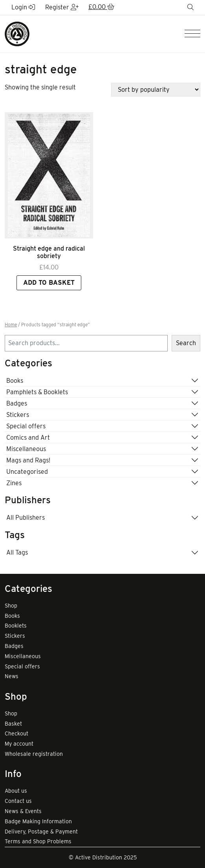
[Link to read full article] (49, 175)
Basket (13, 724)
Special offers (26, 426)
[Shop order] (156, 90)
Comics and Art (28, 438)
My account (19, 744)
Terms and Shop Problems (38, 841)
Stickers (18, 415)
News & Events (23, 811)
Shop (11, 606)
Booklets (16, 626)
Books (15, 381)
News (12, 676)
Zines (14, 483)
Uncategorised (27, 472)
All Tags (17, 552)
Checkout (16, 733)
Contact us (18, 801)
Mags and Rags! (28, 460)
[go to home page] (17, 34)
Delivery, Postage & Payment (41, 832)
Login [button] (23, 7)
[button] (101, 7)
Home (11, 325)
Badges (17, 403)
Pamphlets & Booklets (37, 392)
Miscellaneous (26, 449)
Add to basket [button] (49, 283)
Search (186, 343)
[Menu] (192, 34)
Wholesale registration (34, 754)
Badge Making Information (38, 821)
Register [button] (62, 7)
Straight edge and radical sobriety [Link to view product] (49, 252)
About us (16, 791)
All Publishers (26, 518)
